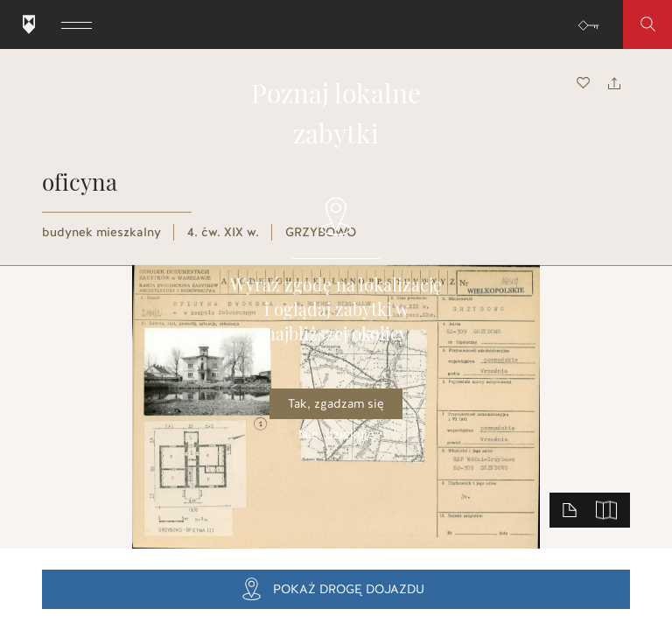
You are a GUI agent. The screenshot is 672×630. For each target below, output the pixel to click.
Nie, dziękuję (336, 434)
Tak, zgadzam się (336, 404)
